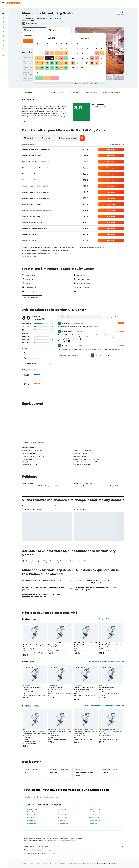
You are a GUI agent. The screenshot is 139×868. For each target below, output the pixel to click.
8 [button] (61, 53)
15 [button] (61, 58)
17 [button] (38, 63)
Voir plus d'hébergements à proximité (112, 619)
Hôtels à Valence (63, 818)
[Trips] (3, 46)
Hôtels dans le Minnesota (74, 864)
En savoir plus (100, 247)
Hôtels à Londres (94, 815)
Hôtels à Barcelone (32, 812)
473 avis (36, 23)
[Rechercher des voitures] (3, 18)
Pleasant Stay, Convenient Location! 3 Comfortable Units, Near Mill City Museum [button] (60, 732)
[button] (3, 3)
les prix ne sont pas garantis (67, 840)
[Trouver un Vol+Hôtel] (3, 22)
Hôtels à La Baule (32, 809)
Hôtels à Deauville (94, 820)
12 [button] (47, 58)
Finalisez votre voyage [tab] (51, 797)
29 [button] (61, 68)
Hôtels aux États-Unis (59, 864)
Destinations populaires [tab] (33, 797)
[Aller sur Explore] (3, 27)
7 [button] (57, 53)
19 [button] (47, 63)
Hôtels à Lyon (62, 820)
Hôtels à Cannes (63, 823)
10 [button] (38, 58)
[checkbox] (32, 376)
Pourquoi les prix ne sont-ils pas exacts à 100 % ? (74, 853)
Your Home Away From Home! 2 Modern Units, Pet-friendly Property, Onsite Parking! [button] (86, 732)
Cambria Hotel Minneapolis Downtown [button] (32, 688)
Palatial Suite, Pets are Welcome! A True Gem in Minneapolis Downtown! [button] (85, 645)
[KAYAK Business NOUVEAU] (3, 40)
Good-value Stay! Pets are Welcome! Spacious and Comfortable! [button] (57, 645)
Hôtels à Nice (31, 820)
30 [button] (66, 68)
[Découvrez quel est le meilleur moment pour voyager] (3, 36)
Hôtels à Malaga (94, 818)
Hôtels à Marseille (32, 818)
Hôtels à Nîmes (62, 812)
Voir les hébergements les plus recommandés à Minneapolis (104, 706)
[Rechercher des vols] (3, 9)
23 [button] (66, 63)
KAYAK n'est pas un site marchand (74, 846)
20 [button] (52, 63)
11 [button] (42, 58)
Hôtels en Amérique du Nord (43, 864)
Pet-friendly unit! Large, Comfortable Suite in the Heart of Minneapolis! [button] (110, 645)
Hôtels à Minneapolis (89, 864)
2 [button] (66, 49)
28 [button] (57, 68)
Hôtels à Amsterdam (95, 812)
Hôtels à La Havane (33, 815)
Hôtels (31, 864)
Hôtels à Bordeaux (32, 823)
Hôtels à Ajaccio (94, 823)
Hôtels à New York (94, 809)
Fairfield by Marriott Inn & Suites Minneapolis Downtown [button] (84, 688)
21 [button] (57, 63)
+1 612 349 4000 (28, 21)
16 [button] (66, 58)
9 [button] (66, 53)
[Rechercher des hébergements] (3, 13)
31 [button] (38, 72)
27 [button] (52, 68)
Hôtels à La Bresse (63, 815)
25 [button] (42, 68)
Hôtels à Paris (62, 809)
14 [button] (57, 58)
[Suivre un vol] (3, 32)
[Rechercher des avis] (82, 317)
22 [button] (61, 63)
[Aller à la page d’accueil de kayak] (13, 3)
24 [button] (38, 68)
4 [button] (42, 53)
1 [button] (61, 49)
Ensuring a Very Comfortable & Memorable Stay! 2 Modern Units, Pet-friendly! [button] (110, 732)
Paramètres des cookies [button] (29, 256)
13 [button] (52, 58)
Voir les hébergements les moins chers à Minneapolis (106, 661)
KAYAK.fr (24, 864)
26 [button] (47, 68)
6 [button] (52, 53)
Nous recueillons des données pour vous (74, 850)
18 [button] (42, 63)
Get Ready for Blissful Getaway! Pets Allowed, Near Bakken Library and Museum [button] (34, 734)
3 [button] (38, 53)
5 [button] (47, 53)
